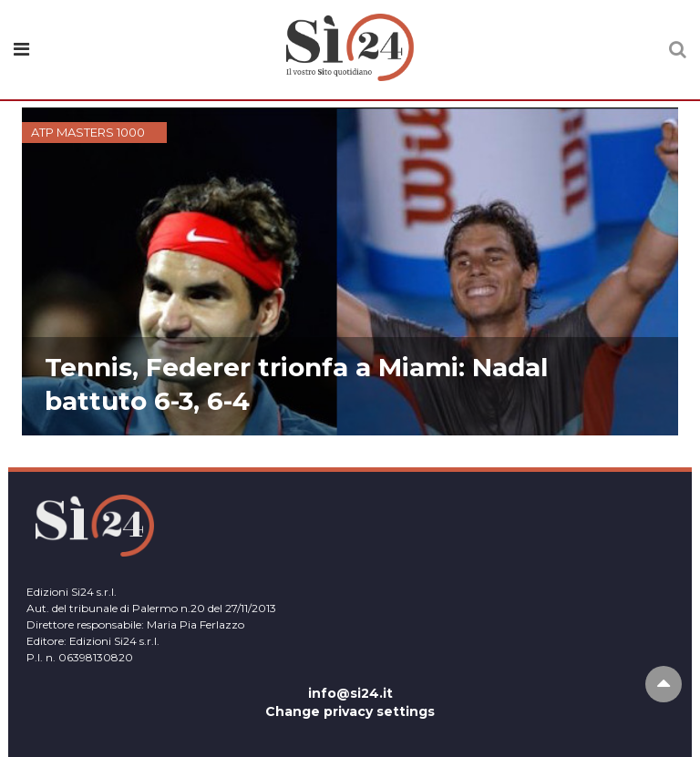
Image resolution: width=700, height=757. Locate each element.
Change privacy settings (350, 711)
